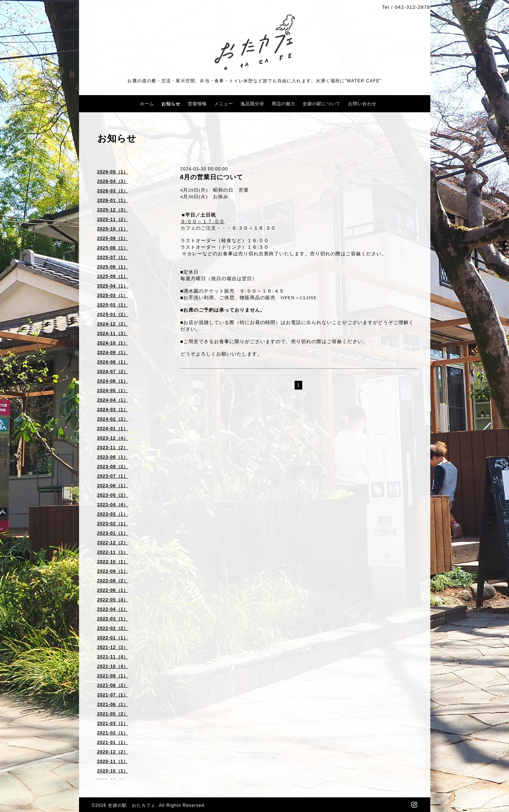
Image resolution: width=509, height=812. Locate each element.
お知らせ (171, 104)
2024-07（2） (113, 372)
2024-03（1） (113, 410)
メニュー (224, 104)
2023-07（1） (113, 476)
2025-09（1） (113, 238)
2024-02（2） (113, 419)
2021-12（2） (113, 647)
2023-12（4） (113, 438)
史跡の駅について (322, 104)
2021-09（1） (113, 676)
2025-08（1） (113, 248)
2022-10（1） (113, 562)
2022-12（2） (113, 543)
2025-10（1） (113, 229)
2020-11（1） (113, 762)
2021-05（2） (113, 714)
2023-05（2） (113, 495)
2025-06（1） (113, 267)
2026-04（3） (113, 181)
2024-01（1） (113, 429)
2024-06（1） (113, 381)
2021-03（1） (113, 723)
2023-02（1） (113, 524)
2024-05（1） (113, 391)
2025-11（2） (113, 219)
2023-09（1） (113, 457)
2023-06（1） (113, 486)
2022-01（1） (113, 638)
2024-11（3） (113, 334)
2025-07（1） (113, 257)
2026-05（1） (113, 172)
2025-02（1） (113, 305)
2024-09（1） (113, 353)
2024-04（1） (113, 400)
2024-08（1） (113, 362)
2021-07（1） (113, 695)
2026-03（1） (113, 191)
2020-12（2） (113, 752)
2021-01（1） (113, 743)
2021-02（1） (113, 733)
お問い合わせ (362, 104)
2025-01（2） (113, 315)
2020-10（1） (113, 771)
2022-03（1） (113, 619)
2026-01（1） (113, 200)
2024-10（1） (113, 343)
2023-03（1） (113, 514)
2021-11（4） (113, 657)
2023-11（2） (113, 448)
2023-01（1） (113, 533)
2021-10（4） (113, 666)
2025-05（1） (113, 277)
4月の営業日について (212, 177)
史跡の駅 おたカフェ (132, 805)
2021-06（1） (113, 704)
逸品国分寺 (252, 104)
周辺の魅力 (283, 104)
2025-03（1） (113, 296)
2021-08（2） (113, 685)
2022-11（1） (113, 552)
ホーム (147, 104)
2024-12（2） (113, 324)
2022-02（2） (113, 628)
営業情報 (197, 104)
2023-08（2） (113, 467)
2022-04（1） (113, 609)
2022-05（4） (113, 600)
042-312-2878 (413, 7)
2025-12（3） (113, 210)
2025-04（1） (113, 286)
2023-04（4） (113, 505)
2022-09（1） (113, 571)
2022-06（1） (113, 590)
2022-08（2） (113, 581)
